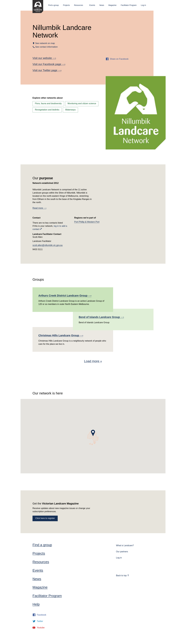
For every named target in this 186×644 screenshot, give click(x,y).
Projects (66, 5)
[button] (93, 433)
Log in (143, 5)
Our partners (122, 552)
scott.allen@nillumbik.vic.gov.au (48, 245)
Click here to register (45, 518)
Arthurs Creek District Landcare (65, 296)
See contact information (46, 47)
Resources (79, 5)
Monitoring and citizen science (82, 103)
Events (92, 5)
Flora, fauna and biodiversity (48, 103)
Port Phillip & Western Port (87, 222)
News (102, 5)
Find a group (53, 5)
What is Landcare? (125, 545)
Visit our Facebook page (49, 64)
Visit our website (44, 58)
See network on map (45, 43)
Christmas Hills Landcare (61, 335)
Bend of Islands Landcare (101, 317)
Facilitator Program (129, 5)
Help (36, 604)
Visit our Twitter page (47, 70)
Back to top (123, 575)
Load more (93, 361)
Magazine (112, 5)
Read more (39, 208)
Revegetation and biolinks (47, 110)
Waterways (70, 110)
